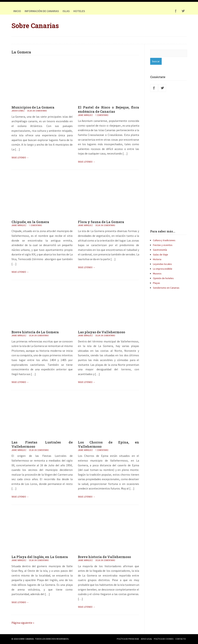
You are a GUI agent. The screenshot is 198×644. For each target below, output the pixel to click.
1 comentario (102, 115)
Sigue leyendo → (20, 158)
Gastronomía (160, 250)
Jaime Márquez (85, 115)
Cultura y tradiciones (164, 240)
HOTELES (79, 11)
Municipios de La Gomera (33, 107)
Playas (156, 283)
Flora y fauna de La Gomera (101, 222)
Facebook (176, 11)
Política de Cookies (164, 639)
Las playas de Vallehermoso (102, 332)
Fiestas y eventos (163, 245)
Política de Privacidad (128, 639)
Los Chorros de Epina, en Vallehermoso (109, 444)
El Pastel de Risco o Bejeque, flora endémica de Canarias (109, 109)
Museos (157, 273)
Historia (157, 259)
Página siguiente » (23, 623)
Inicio (17, 11)
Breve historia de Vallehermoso (104, 557)
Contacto (181, 639)
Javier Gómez (18, 111)
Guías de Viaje (160, 254)
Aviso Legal (146, 639)
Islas (66, 11)
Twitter (183, 11)
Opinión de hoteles (163, 278)
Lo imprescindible (163, 269)
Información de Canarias (42, 11)
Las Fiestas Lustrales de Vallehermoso (42, 444)
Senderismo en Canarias (166, 288)
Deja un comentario (37, 111)
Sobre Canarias (35, 26)
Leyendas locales (162, 264)
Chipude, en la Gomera (30, 222)
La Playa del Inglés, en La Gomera (40, 557)
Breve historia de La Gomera (35, 332)
